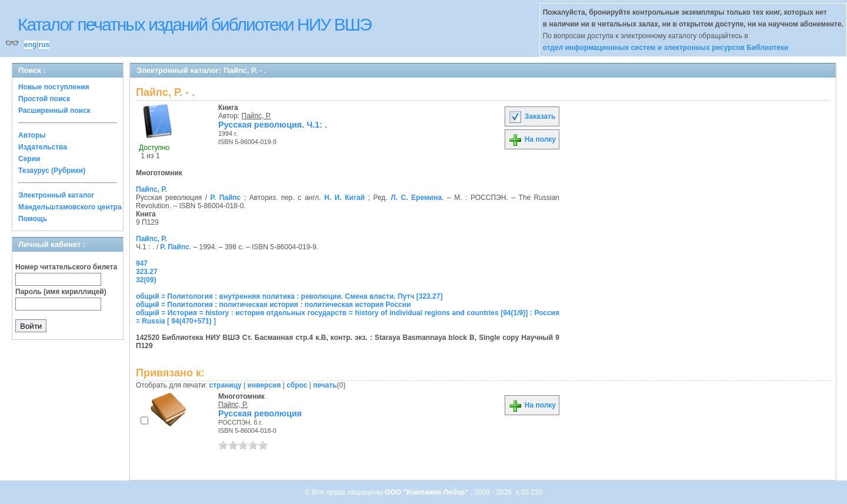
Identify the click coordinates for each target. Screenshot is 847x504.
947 (142, 263)
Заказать (532, 116)
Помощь (33, 219)
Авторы (32, 135)
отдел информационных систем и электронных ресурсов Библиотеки (666, 48)
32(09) (146, 280)
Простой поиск (44, 99)
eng (30, 45)
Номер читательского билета (66, 267)
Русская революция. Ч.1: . (273, 125)
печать (325, 385)
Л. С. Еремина (416, 198)
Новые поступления (54, 87)
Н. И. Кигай (344, 198)
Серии (29, 159)
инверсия (264, 385)
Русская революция (260, 413)
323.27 (147, 272)
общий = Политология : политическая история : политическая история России (274, 305)
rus (44, 45)
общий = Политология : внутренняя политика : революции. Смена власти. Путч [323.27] (289, 296)
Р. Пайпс (226, 198)
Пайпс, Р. (256, 116)
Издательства (43, 147)
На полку (532, 139)
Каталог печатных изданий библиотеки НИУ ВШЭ (194, 24)
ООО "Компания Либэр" (427, 492)
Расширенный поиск (54, 111)
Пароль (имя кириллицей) (61, 292)
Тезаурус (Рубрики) (52, 171)
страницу (226, 385)
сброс (297, 385)
